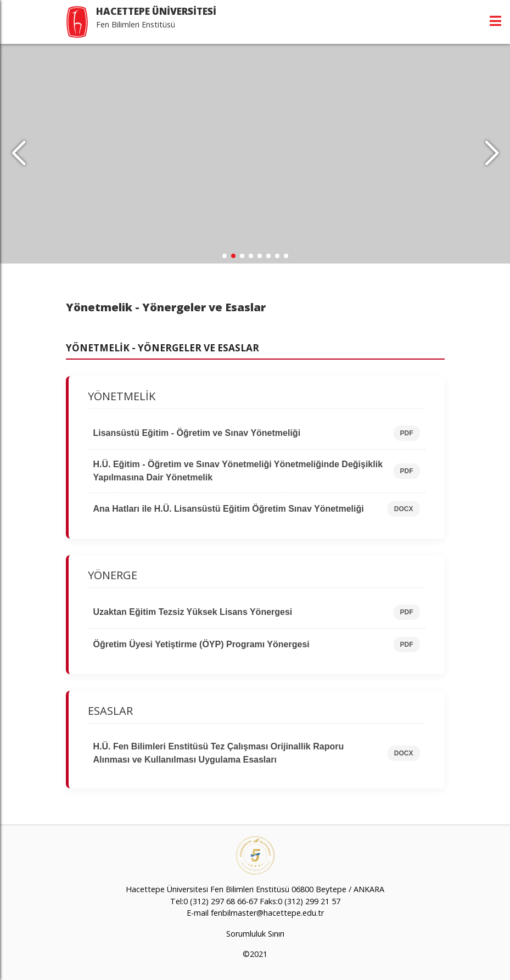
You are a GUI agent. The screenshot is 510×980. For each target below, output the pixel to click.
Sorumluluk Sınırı (255, 934)
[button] (492, 154)
